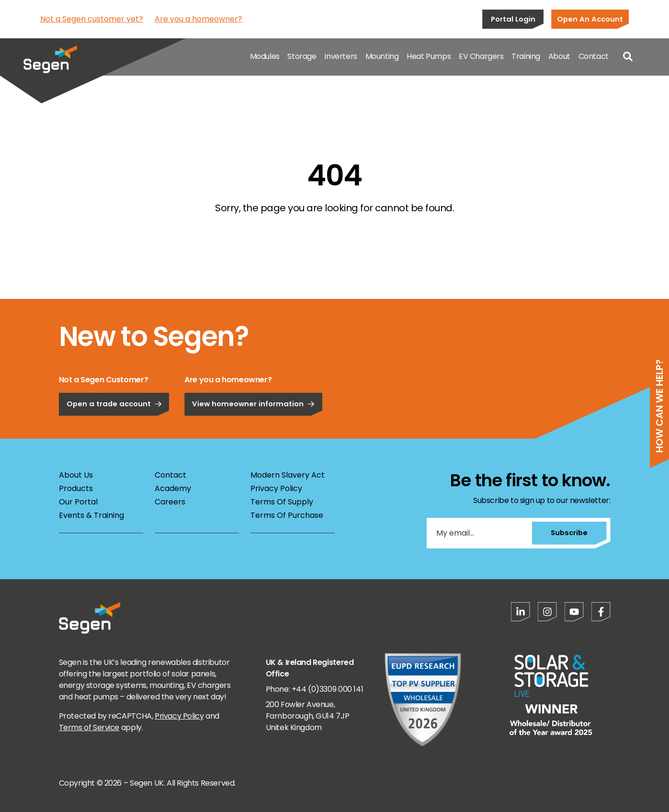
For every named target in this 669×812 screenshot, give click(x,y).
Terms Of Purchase (287, 515)
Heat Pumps (429, 57)
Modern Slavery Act (288, 475)
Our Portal (78, 502)
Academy (173, 488)
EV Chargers (481, 57)
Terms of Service (89, 727)
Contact (594, 57)
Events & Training (91, 515)
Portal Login (513, 19)
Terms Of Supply (282, 502)
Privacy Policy (276, 488)
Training (526, 57)
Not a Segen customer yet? (92, 19)
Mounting (382, 57)
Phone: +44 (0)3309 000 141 (315, 689)
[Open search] (628, 57)
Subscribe (568, 532)
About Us (76, 475)
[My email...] (478, 533)
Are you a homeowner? (198, 19)
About (559, 57)
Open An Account (590, 19)
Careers (170, 502)
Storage (302, 57)
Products (76, 488)
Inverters (340, 57)
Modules (265, 57)
